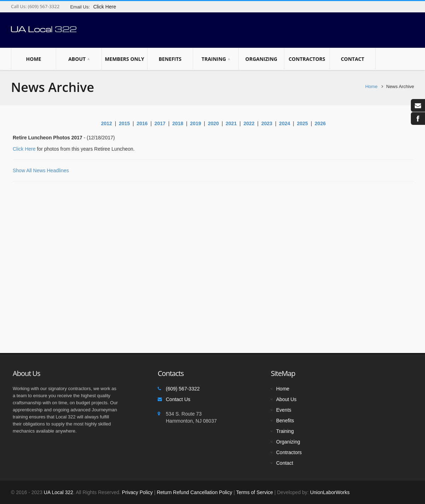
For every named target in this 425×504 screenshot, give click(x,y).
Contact (353, 59)
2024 (284, 123)
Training (216, 59)
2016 (142, 123)
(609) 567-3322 (43, 6)
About (79, 59)
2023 (267, 123)
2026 (320, 123)
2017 (160, 123)
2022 (249, 123)
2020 (213, 123)
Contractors (307, 59)
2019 (196, 123)
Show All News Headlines (41, 170)
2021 (231, 123)
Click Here (24, 149)
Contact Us (178, 399)
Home (34, 59)
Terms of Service (255, 492)
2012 (107, 123)
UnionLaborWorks (329, 492)
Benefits (170, 59)
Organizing (261, 59)
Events (284, 410)
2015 (124, 123)
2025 (302, 123)
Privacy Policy (137, 492)
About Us (286, 399)
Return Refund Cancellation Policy (194, 492)
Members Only (124, 59)
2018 (178, 123)
